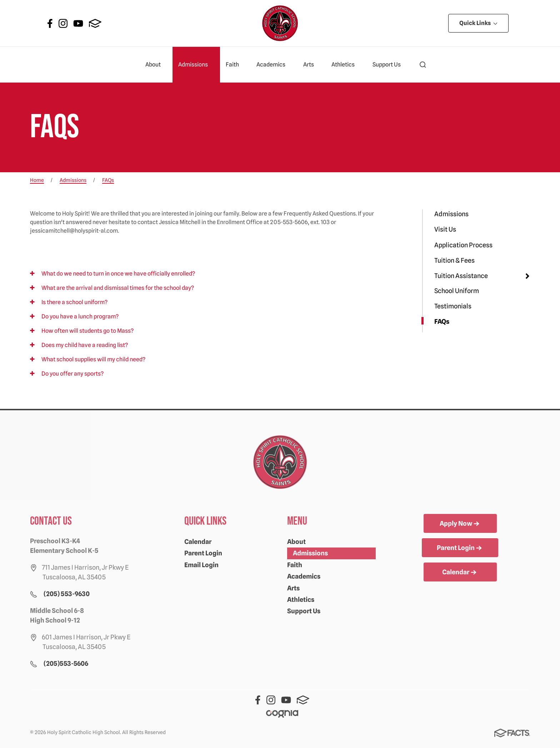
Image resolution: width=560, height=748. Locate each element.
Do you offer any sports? (67, 374)
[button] (423, 65)
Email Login (201, 565)
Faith (235, 65)
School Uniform (457, 291)
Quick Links (478, 23)
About (156, 65)
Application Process (463, 245)
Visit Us (445, 229)
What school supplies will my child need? (88, 359)
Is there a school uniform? (69, 302)
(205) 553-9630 (67, 594)
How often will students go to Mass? (82, 331)
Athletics (346, 65)
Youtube (78, 23)
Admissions (196, 65)
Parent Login (203, 553)
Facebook (50, 23)
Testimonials (453, 306)
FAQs (442, 321)
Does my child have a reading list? (79, 345)
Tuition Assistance (461, 276)
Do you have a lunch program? (74, 316)
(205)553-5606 (66, 663)
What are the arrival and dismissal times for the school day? (112, 288)
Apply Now (460, 524)
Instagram (63, 23)
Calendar (198, 542)
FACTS (95, 23)
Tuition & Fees (454, 260)
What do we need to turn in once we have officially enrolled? (112, 274)
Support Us (390, 65)
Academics (274, 65)
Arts (312, 65)
